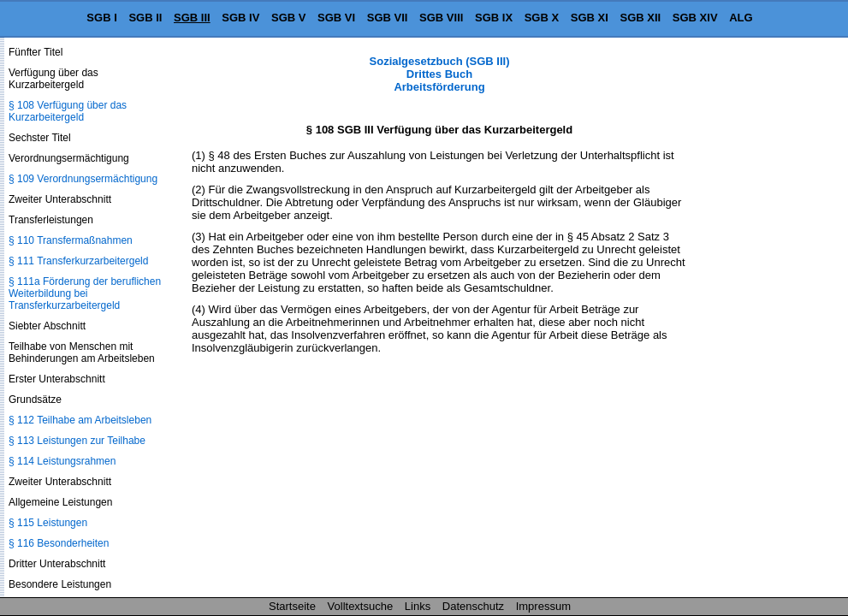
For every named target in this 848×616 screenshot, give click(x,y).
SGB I (101, 18)
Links (418, 606)
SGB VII (388, 18)
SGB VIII (441, 18)
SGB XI (590, 18)
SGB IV (240, 18)
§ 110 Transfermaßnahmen (71, 240)
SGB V (288, 18)
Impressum (543, 606)
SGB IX (494, 18)
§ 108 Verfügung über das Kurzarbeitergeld (68, 111)
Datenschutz (473, 606)
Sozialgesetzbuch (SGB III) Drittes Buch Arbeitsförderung (440, 74)
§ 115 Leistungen (48, 523)
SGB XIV (695, 18)
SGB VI (336, 18)
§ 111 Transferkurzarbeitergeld (78, 261)
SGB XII (641, 18)
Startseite (292, 606)
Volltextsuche (361, 606)
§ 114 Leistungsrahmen (62, 461)
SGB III (192, 18)
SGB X (542, 18)
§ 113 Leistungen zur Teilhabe (77, 441)
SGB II (145, 18)
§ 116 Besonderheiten (59, 543)
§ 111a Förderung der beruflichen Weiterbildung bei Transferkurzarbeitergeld (85, 293)
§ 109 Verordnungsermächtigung (83, 179)
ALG (741, 18)
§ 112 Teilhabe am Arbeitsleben (80, 420)
